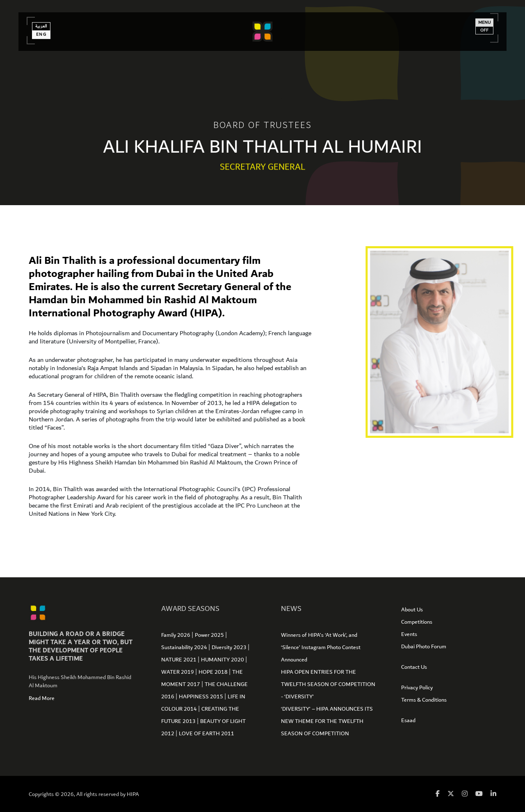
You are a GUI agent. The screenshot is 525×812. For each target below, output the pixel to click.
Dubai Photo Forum (424, 647)
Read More (42, 698)
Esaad (408, 721)
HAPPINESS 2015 (202, 697)
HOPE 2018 (214, 672)
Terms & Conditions (424, 700)
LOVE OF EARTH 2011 (207, 734)
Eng (44, 38)
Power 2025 (210, 635)
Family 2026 (176, 635)
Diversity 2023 (230, 647)
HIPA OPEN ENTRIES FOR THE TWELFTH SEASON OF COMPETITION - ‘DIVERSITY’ (328, 684)
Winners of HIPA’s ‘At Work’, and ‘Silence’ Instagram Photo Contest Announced (321, 647)
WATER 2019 (178, 672)
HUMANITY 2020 (223, 660)
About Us (412, 610)
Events (409, 634)
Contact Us (414, 667)
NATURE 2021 (179, 660)
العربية (44, 30)
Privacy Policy (417, 688)
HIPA (133, 794)
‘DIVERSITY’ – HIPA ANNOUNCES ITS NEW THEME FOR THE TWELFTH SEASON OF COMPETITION (327, 721)
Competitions (417, 622)
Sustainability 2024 (185, 647)
